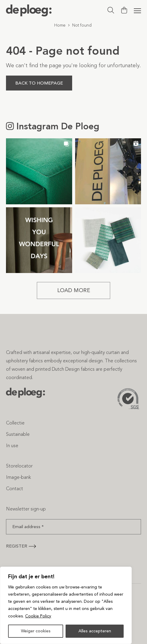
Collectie (15, 423)
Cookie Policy (38, 616)
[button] (39, 171)
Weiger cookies (36, 631)
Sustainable (18, 434)
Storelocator (19, 466)
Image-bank (18, 477)
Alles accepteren (95, 631)
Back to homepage (39, 83)
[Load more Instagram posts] (73, 290)
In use (12, 446)
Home (60, 25)
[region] (66, 605)
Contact (15, 489)
